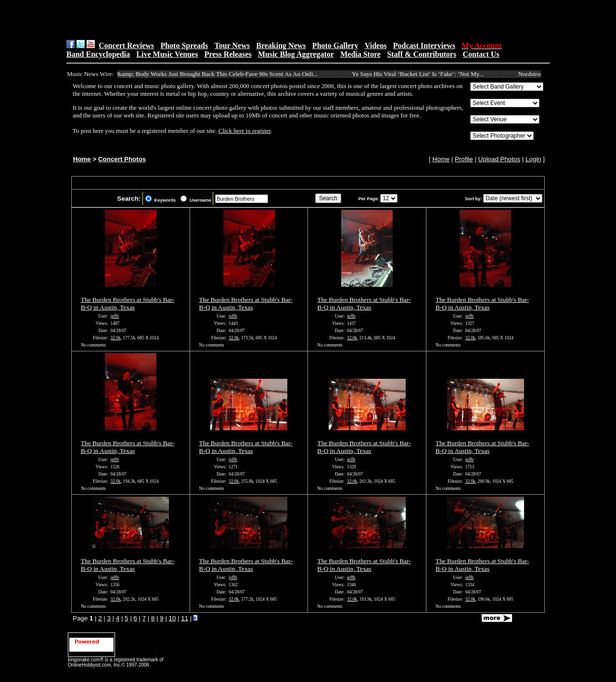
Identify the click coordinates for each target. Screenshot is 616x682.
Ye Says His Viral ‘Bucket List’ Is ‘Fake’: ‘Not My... (422, 74)
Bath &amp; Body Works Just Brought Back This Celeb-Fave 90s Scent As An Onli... (214, 74)
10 (173, 618)
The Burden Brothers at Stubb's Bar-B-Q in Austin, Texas (128, 303)
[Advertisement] (188, 20)
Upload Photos (499, 159)
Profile (464, 159)
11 (185, 618)
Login (533, 159)
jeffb (115, 316)
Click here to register (245, 131)
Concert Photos (122, 159)
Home (82, 159)
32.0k (116, 338)
